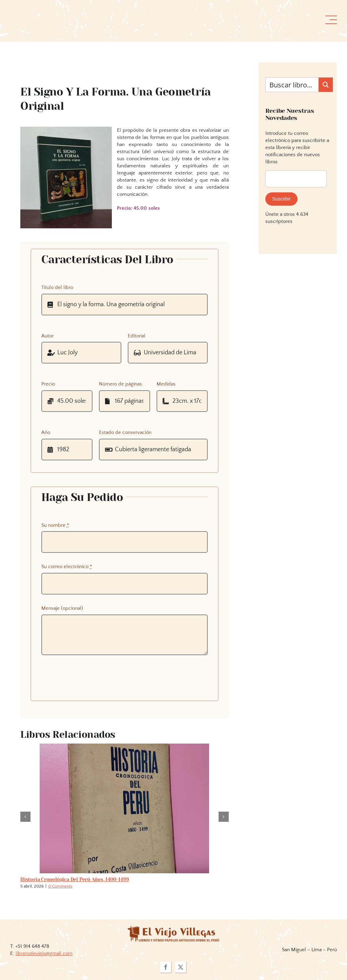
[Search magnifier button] (326, 85)
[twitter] (181, 967)
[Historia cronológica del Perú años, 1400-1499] (124, 746)
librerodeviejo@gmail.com (44, 953)
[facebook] (166, 967)
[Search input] (292, 85)
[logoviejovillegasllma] (173, 929)
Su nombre (55, 525)
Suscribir (281, 199)
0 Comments (60, 886)
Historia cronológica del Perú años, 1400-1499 (75, 879)
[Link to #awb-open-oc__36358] (331, 20)
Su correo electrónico (67, 567)
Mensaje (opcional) (62, 608)
